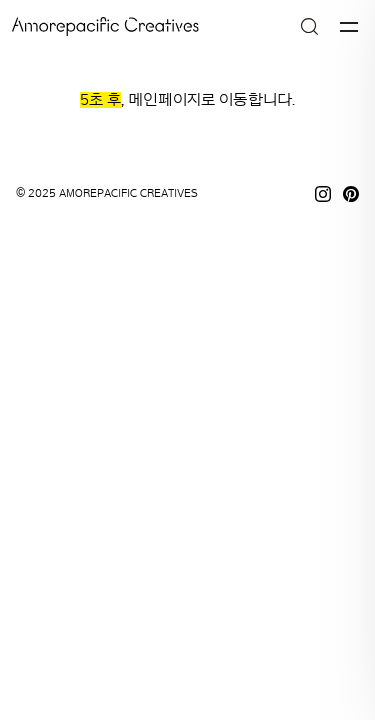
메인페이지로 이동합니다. (211, 100)
